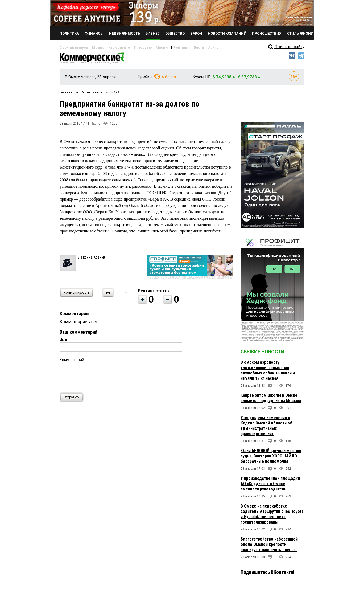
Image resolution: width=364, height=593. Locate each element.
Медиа (93, 47)
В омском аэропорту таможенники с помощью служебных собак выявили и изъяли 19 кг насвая (268, 372)
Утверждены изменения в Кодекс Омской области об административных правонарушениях (266, 428)
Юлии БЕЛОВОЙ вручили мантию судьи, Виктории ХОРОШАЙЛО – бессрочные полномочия (271, 458)
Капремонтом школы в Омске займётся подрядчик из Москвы (271, 400)
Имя (63, 342)
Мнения (149, 47)
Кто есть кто (111, 47)
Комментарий (72, 362)
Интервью (132, 47)
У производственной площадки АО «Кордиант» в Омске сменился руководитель (270, 486)
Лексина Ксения (92, 259)
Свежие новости (262, 354)
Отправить (73, 399)
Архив (194, 47)
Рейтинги (166, 47)
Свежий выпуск (72, 47)
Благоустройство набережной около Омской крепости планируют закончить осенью (269, 547)
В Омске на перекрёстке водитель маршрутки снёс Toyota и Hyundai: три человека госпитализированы (272, 516)
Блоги (181, 47)
